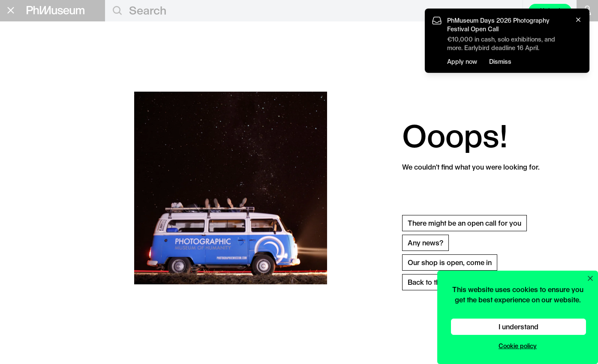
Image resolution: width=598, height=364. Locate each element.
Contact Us (23, 206)
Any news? (425, 243)
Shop (18, 152)
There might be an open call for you (464, 223)
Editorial (28, 48)
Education (32, 61)
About (19, 142)
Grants (23, 75)
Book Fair (31, 89)
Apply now (462, 61)
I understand (518, 327)
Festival (26, 102)
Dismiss (500, 61)
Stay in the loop (37, 188)
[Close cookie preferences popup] (590, 278)
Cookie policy (518, 346)
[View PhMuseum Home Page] (56, 10)
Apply (88, 76)
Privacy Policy (26, 214)
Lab (16, 116)
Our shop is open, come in (450, 262)
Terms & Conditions (34, 221)
